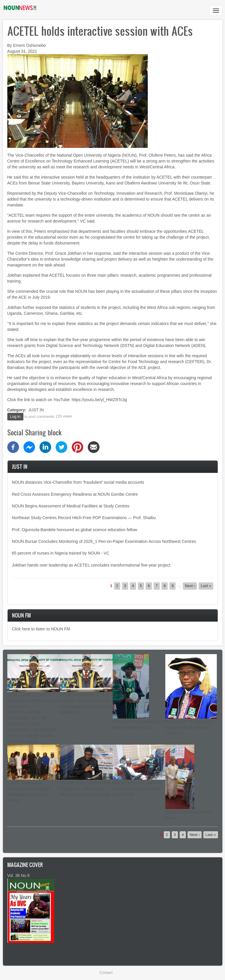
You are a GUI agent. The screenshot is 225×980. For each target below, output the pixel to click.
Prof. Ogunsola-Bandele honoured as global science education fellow (75, 530)
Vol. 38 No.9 (18, 875)
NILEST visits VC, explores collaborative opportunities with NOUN (137, 789)
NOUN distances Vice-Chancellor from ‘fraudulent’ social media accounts (78, 482)
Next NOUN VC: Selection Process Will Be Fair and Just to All (189, 727)
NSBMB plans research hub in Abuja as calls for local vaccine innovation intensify (85, 789)
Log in (15, 417)
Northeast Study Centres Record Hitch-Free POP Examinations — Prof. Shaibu (84, 518)
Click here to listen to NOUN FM (41, 629)
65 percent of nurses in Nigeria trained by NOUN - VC (61, 553)
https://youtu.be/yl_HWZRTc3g (99, 400)
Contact (106, 973)
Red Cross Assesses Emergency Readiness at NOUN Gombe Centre (75, 494)
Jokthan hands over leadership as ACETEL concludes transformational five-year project (91, 565)
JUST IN (36, 410)
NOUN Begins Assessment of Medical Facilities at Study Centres (71, 506)
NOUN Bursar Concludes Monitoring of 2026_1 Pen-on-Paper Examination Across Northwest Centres (104, 541)
